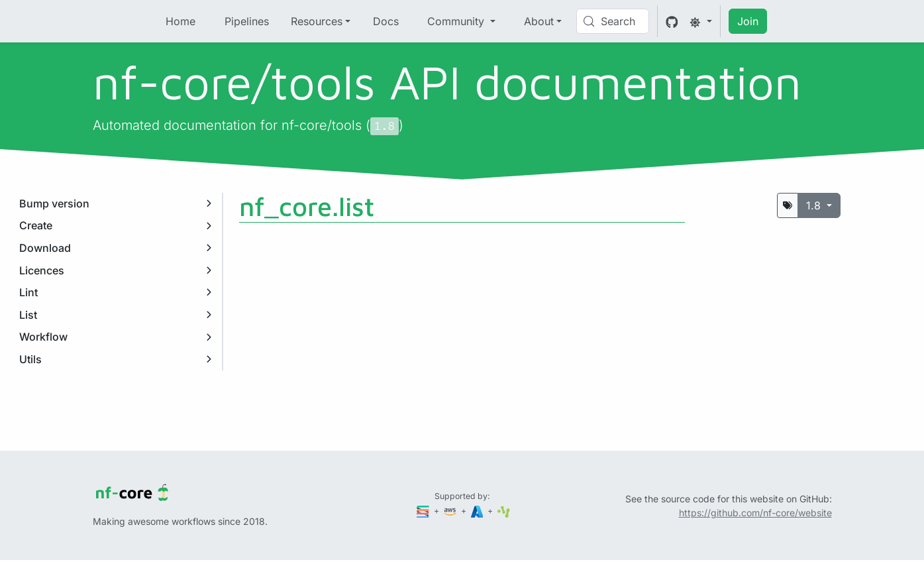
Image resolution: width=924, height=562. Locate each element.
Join (748, 21)
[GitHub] (672, 21)
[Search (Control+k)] (613, 21)
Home (180, 21)
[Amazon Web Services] (451, 511)
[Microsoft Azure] (478, 511)
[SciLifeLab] (504, 511)
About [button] (539, 21)
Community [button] (457, 21)
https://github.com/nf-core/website (755, 513)
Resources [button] (317, 21)
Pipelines (247, 21)
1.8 (815, 205)
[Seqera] (424, 511)
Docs (386, 21)
